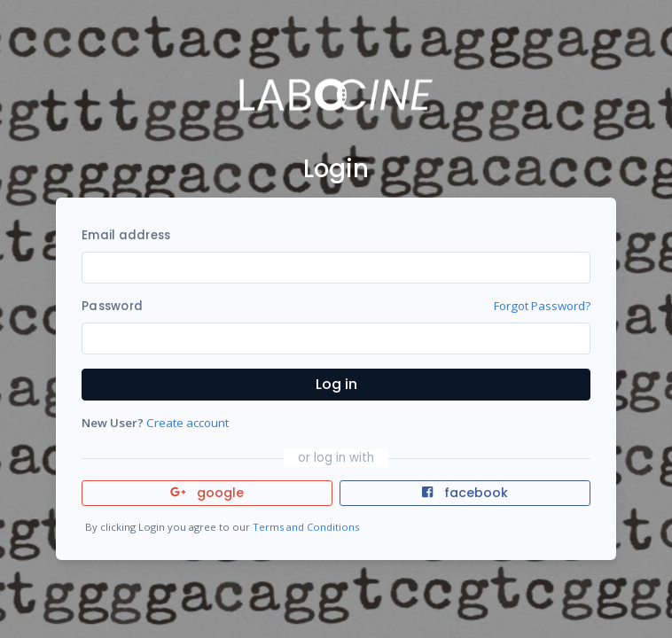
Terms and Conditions (306, 527)
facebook (465, 493)
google (207, 493)
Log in (336, 384)
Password (112, 306)
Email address (126, 235)
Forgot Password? (542, 306)
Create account (188, 423)
